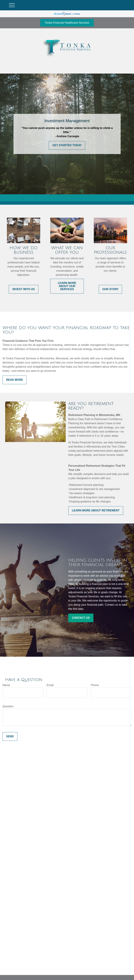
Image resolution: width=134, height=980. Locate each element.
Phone (95, 685)
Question (8, 706)
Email (50, 685)
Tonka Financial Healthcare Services (67, 23)
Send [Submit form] (10, 736)
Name (6, 685)
